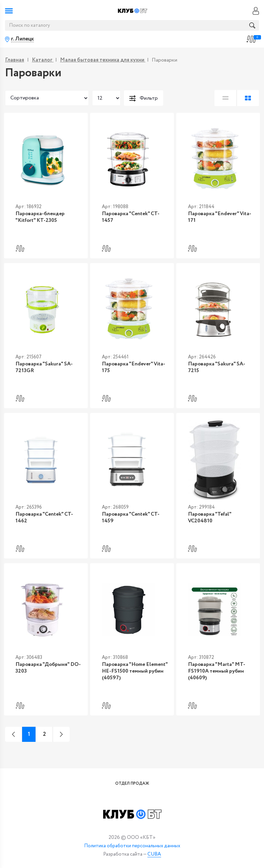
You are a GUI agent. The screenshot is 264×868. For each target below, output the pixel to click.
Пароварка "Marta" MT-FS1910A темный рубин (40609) (212, 673)
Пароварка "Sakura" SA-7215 (217, 368)
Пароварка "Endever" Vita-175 (128, 372)
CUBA (154, 855)
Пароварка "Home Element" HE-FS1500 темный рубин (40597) (130, 673)
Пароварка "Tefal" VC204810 (218, 521)
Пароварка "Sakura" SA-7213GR (39, 372)
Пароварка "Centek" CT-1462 (46, 521)
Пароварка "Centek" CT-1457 (131, 216)
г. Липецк (22, 39)
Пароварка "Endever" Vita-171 (215, 219)
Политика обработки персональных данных (132, 846)
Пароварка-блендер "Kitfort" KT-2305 (35, 219)
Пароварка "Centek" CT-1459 (132, 521)
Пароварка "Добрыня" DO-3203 (44, 670)
